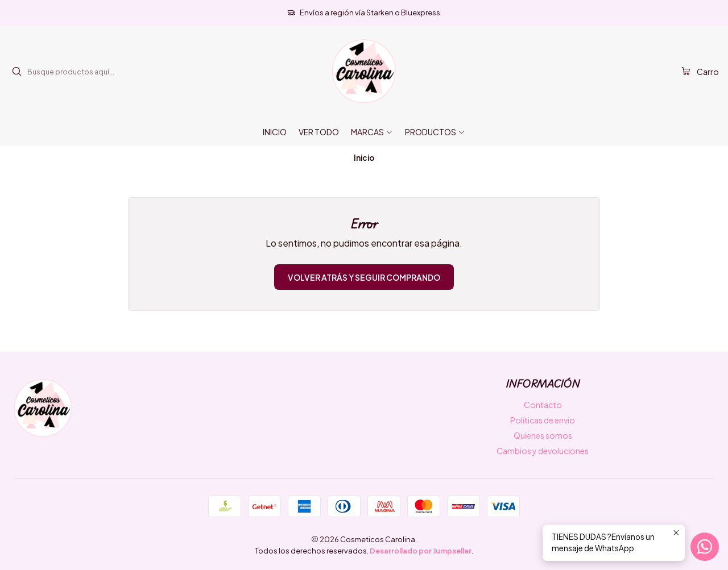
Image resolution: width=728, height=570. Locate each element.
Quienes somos (543, 435)
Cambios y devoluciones (543, 451)
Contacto (543, 405)
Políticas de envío (543, 420)
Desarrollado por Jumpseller (421, 551)
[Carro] (700, 72)
